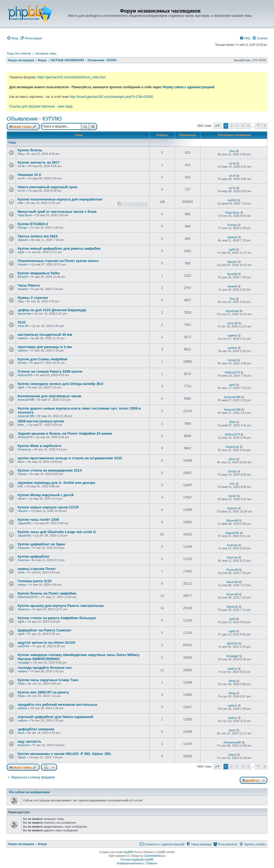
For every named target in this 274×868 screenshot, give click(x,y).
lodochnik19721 (28, 597)
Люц (21, 154)
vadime (22, 338)
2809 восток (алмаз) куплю (41, 421)
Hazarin (23, 264)
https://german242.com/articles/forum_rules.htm (71, 77)
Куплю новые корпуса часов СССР (48, 507)
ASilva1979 (25, 375)
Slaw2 (22, 757)
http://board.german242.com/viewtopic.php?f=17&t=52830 (111, 97)
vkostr (22, 499)
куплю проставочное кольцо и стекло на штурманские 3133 (70, 458)
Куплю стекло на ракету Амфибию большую (57, 618)
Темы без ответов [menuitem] (19, 53)
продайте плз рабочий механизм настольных (58, 705)
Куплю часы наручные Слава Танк (48, 680)
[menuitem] (12, 38)
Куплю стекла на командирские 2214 (50, 470)
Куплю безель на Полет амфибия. (47, 593)
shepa (22, 585)
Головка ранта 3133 (35, 581)
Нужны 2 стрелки (33, 298)
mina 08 (23, 326)
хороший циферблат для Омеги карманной (55, 717)
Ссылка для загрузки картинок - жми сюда (41, 106)
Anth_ (22, 425)
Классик (23, 548)
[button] (217, 126)
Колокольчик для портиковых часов (49, 396)
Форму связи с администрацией (189, 87)
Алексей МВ (26, 400)
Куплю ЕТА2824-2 (33, 224)
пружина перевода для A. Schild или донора (56, 483)
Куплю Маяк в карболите (39, 446)
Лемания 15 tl (29, 175)
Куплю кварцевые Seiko (39, 273)
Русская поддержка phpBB (137, 860)
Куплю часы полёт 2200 (38, 520)
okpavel (23, 240)
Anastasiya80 (232, 742)
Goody (22, 474)
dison (21, 462)
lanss (21, 733)
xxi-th (21, 166)
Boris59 (23, 277)
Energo (22, 227)
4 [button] (243, 126)
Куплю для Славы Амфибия (43, 359)
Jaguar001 (25, 523)
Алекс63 (23, 745)
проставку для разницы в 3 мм (45, 347)
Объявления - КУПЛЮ (34, 119)
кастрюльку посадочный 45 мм (45, 335)
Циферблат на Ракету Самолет (45, 630)
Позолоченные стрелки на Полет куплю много (58, 261)
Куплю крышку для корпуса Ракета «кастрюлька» (61, 606)
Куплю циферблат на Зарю (41, 544)
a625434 (23, 646)
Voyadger (24, 662)
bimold (22, 363)
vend (21, 572)
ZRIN (232, 422)
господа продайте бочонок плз (45, 668)
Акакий (22, 289)
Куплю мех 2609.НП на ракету (43, 692)
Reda (21, 684)
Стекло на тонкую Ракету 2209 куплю (50, 371)
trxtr (20, 486)
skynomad (24, 314)
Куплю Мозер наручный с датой (46, 495)
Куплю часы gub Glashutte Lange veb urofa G (57, 532)
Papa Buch (25, 215)
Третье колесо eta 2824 (38, 236)
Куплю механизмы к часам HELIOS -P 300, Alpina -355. (65, 754)
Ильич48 (232, 520)
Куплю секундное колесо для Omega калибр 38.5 (60, 384)
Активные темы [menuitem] (46, 53)
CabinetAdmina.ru (155, 856)
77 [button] (258, 126)
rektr (21, 203)
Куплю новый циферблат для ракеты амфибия (59, 248)
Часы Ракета (29, 285)
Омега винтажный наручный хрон (47, 187)
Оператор (24, 449)
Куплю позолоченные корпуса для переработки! (60, 199)
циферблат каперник (36, 729)
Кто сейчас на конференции (29, 792)
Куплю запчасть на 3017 (39, 162)
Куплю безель (30, 150)
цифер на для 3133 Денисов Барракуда (52, 310)
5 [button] (248, 126)
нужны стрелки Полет (37, 569)
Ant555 (232, 200)
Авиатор (23, 609)
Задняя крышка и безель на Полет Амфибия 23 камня (65, 433)
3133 (22, 322)
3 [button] (237, 126)
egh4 (21, 252)
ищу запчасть (30, 741)
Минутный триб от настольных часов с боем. (58, 212)
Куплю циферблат (34, 556)
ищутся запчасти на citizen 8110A (47, 643)
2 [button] (231, 126)
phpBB (128, 852)
